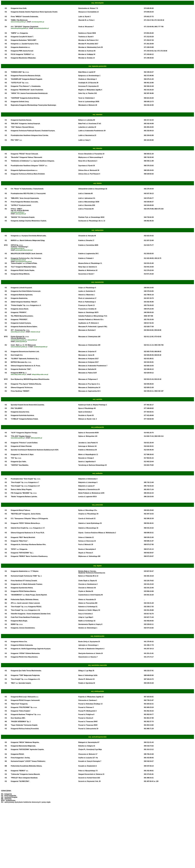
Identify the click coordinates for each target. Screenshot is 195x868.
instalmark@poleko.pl (40, 347)
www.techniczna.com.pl (18, 260)
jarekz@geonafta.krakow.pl (24, 250)
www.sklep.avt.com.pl (18, 332)
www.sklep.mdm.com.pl (18, 374)
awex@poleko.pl (21, 214)
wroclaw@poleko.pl (38, 22)
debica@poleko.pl (36, 438)
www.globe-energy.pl (17, 248)
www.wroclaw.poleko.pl (18, 22)
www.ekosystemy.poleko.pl (19, 28)
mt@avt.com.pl (35, 332)
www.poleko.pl (32, 340)
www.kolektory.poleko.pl (19, 340)
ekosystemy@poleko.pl (41, 28)
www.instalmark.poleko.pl (19, 347)
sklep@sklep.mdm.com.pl (40, 374)
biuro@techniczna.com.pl (24, 261)
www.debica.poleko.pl (18, 438)
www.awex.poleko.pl (17, 212)
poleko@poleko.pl (21, 342)
